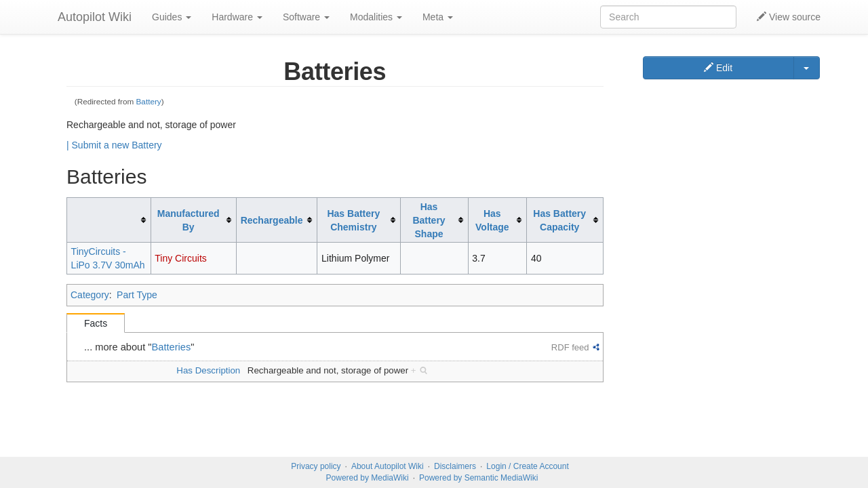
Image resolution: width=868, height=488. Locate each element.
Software (306, 17)
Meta (438, 17)
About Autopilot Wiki (388, 466)
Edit (718, 68)
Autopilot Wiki (95, 17)
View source (789, 17)
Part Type (137, 295)
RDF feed (570, 347)
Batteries (172, 347)
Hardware (237, 17)
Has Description (208, 370)
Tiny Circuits (181, 258)
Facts (96, 323)
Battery (149, 101)
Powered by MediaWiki (368, 478)
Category (90, 295)
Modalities (376, 17)
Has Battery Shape (429, 220)
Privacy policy (316, 466)
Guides (172, 17)
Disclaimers (455, 466)
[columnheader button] (109, 220)
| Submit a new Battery (114, 145)
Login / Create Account (527, 466)
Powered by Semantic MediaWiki (478, 478)
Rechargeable (272, 220)
